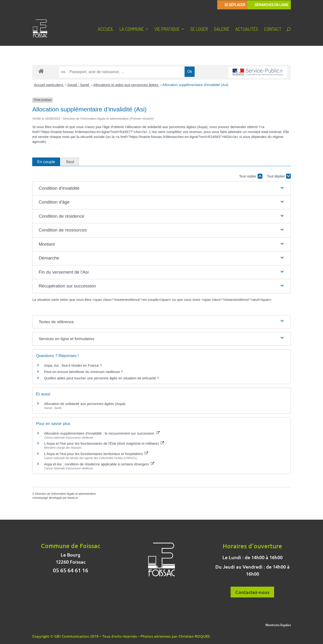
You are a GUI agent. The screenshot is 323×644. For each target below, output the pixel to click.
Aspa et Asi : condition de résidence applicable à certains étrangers (99, 464)
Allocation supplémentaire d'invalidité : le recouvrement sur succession (102, 433)
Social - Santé (79, 85)
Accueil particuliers (49, 85)
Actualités (247, 30)
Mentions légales (278, 625)
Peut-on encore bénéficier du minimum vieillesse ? (83, 372)
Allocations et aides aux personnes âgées (126, 85)
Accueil (106, 30)
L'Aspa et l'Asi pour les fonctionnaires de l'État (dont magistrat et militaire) (104, 443)
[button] (161, 188)
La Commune (132, 30)
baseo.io (73, 498)
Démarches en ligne (272, 5)
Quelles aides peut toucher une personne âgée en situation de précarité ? (101, 378)
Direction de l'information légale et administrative (66, 494)
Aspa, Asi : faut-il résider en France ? (73, 365)
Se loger (199, 30)
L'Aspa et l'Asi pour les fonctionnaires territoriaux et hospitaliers (96, 454)
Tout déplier (279, 176)
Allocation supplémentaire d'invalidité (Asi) (195, 85)
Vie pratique (167, 30)
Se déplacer (235, 5)
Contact (273, 30)
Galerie (222, 30)
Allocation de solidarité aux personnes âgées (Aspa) (85, 404)
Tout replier (251, 176)
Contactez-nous (252, 592)
